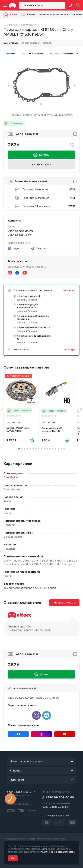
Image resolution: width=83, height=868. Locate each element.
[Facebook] (17, 273)
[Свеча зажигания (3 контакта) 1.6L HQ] (56, 409)
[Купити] (32, 440)
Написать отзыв (64, 603)
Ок (13, 858)
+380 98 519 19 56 (20, 235)
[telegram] (47, 715)
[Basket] (78, 5)
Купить (41, 155)
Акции (10, 15)
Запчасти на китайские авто (54, 15)
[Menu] (5, 5)
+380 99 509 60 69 (20, 231)
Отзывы (47, 43)
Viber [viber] (14, 249)
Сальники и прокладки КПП (23, 25)
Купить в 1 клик (41, 165)
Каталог (28, 15)
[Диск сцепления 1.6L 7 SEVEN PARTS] (21, 409)
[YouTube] (25, 273)
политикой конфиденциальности (58, 852)
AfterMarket (11, 477)
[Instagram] (10, 273)
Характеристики (31, 43)
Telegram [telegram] (39, 249)
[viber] (36, 715)
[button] (40, 104)
